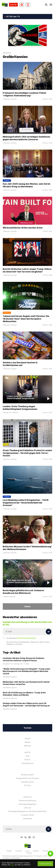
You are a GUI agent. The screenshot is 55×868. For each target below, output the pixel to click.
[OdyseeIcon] (34, 837)
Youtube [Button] (27, 728)
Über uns (28, 808)
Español (36, 851)
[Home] (5, 5)
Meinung (27, 746)
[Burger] (51, 5)
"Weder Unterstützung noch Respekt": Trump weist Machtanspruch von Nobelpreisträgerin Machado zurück (26, 671)
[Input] (27, 632)
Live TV (13, 5)
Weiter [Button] (28, 607)
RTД (28, 756)
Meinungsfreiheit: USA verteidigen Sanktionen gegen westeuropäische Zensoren (26, 138)
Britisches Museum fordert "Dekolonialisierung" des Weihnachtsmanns (27, 548)
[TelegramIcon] (21, 837)
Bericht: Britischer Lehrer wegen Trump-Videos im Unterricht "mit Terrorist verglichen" (27, 270)
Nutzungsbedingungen (28, 804)
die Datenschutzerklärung (27, 638)
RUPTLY (28, 760)
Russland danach (28, 775)
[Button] (49, 632)
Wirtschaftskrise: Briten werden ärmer (23, 228)
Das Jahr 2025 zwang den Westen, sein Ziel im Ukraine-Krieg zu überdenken (27, 185)
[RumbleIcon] (30, 837)
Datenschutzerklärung (27, 800)
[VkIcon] (25, 837)
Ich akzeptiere (21, 638)
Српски (29, 853)
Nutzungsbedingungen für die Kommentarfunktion (27, 811)
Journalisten (28, 819)
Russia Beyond (28, 763)
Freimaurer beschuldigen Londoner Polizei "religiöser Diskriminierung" (24, 94)
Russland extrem (28, 782)
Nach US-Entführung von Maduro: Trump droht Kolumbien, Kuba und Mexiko (24, 694)
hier (12, 865)
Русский (18, 851)
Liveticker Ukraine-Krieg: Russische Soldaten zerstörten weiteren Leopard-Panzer (24, 659)
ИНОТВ (28, 752)
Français (45, 851)
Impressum (28, 797)
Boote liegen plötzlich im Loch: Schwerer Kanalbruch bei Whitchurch (24, 592)
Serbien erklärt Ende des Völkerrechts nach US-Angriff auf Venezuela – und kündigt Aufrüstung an (26, 704)
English (9, 851)
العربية (27, 851)
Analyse (28, 742)
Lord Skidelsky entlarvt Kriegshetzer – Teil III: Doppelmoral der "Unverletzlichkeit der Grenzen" (26, 503)
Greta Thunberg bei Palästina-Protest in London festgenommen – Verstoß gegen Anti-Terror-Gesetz (27, 453)
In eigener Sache (27, 815)
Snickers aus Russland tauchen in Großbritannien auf (20, 364)
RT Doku (28, 785)
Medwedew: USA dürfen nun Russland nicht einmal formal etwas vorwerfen (26, 683)
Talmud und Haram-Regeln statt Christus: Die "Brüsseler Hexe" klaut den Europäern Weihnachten (26, 319)
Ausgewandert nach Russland (28, 778)
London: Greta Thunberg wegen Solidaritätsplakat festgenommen (20, 408)
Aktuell (27, 738)
